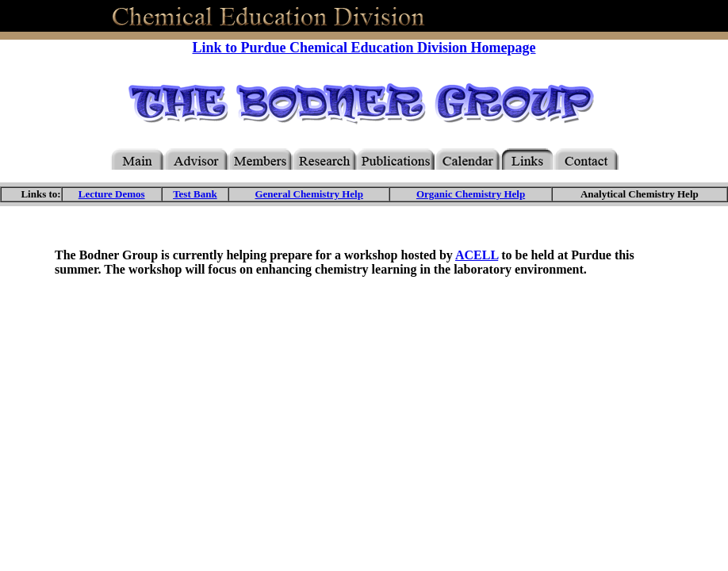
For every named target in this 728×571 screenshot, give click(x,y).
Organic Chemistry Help (471, 194)
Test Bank (195, 194)
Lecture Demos (112, 194)
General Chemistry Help (308, 194)
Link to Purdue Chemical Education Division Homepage (364, 48)
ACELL (477, 255)
